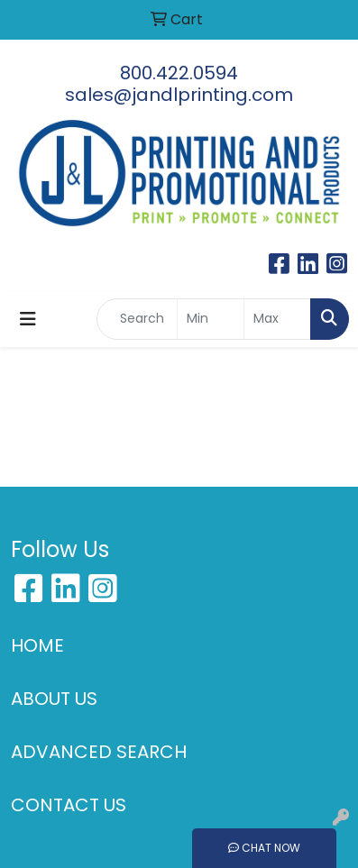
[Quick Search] (137, 319)
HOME (37, 645)
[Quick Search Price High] (277, 319)
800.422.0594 (179, 73)
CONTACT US (69, 805)
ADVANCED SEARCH (99, 752)
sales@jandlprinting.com (179, 95)
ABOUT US (54, 699)
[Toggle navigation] (28, 319)
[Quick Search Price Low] (211, 319)
